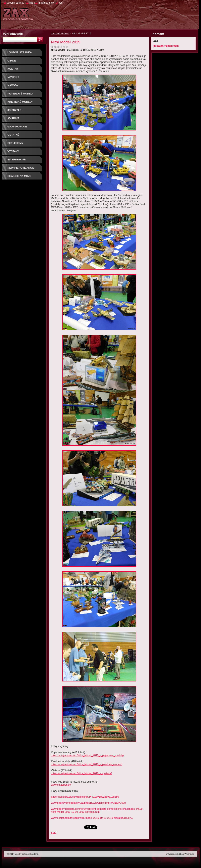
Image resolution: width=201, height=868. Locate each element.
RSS (61, 3)
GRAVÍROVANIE (17, 127)
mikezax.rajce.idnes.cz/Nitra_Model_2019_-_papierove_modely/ (87, 755)
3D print (13, 118)
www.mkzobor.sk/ (61, 785)
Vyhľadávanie (13, 34)
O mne (12, 61)
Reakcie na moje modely (19, 177)
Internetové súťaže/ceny (17, 161)
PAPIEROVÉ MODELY (21, 94)
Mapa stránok (46, 3)
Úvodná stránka (60, 33)
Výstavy (13, 151)
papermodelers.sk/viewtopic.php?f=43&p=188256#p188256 (85, 797)
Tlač (31, 3)
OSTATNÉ (13, 135)
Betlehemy (15, 143)
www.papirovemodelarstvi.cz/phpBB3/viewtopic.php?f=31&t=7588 (88, 803)
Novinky (13, 77)
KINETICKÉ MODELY (20, 102)
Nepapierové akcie (21, 168)
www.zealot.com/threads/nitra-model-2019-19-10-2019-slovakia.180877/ (92, 818)
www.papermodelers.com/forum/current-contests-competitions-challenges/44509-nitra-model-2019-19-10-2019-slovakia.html (97, 810)
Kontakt (14, 69)
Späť (54, 833)
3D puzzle (14, 110)
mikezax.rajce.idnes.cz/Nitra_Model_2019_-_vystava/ (81, 773)
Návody (13, 85)
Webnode (189, 854)
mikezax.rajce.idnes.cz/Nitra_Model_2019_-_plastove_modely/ (87, 764)
